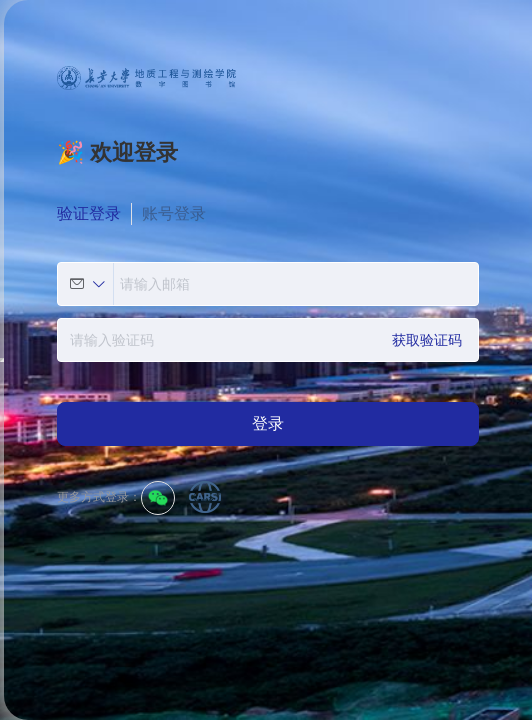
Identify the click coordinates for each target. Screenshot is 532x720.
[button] (88, 284)
